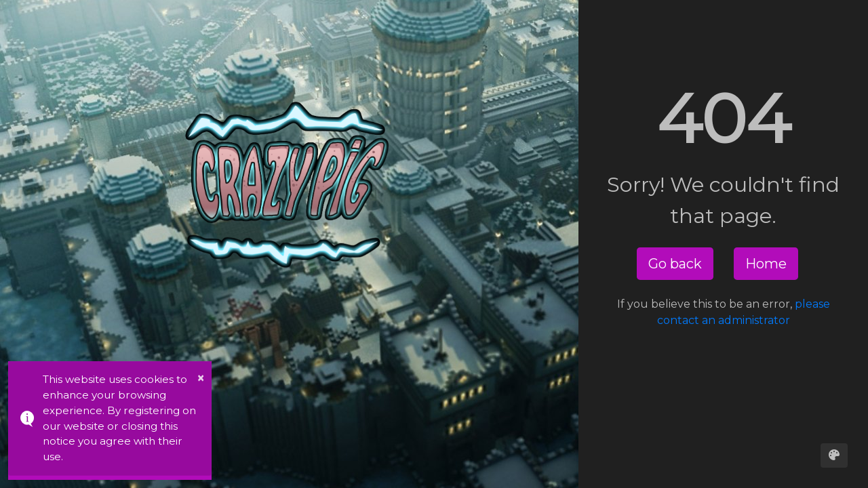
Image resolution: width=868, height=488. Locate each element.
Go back (675, 264)
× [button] (201, 378)
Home (766, 264)
